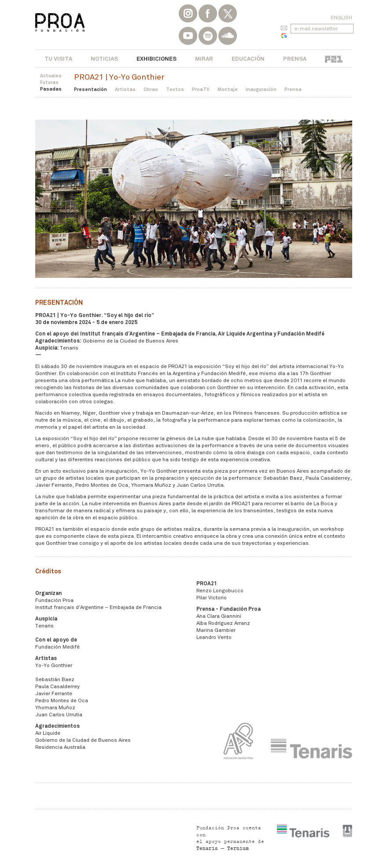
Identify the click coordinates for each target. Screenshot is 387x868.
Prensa (295, 59)
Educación (248, 59)
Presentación (90, 89)
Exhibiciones (157, 59)
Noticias (104, 59)
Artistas (125, 89)
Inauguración (261, 89)
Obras (151, 89)
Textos (175, 89)
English (341, 18)
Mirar (204, 59)
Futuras (49, 82)
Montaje (228, 89)
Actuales (51, 76)
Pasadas (51, 89)
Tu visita (58, 59)
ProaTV (201, 89)
